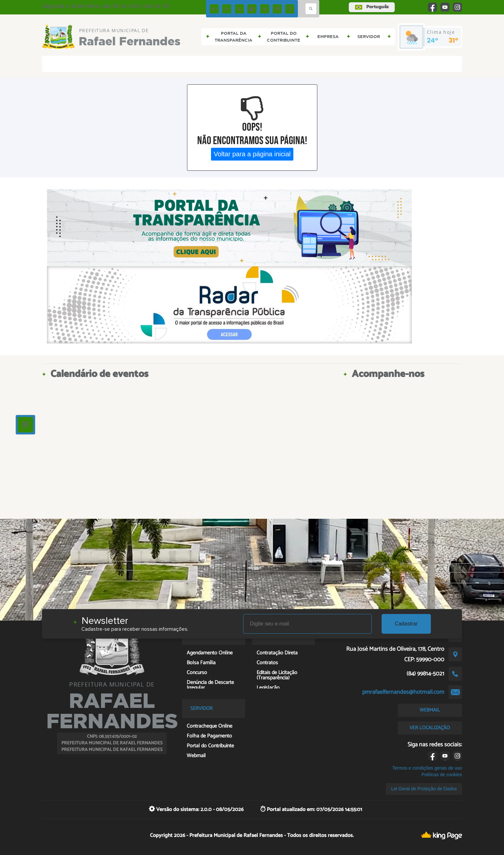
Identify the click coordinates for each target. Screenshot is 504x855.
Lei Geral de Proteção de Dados (424, 789)
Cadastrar (406, 624)
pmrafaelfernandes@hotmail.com (403, 692)
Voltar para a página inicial (252, 154)
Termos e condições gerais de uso (427, 768)
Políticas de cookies (442, 775)
